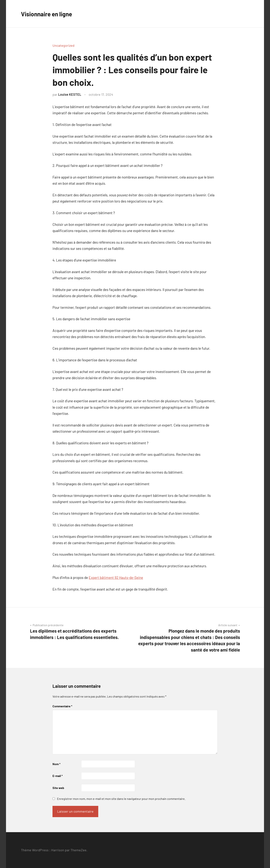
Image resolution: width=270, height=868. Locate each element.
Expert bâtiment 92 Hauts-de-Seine (116, 578)
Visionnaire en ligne (50, 14)
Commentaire (62, 706)
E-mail (58, 776)
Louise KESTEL (70, 94)
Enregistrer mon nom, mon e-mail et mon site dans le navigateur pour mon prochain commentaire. (121, 799)
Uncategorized (63, 45)
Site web (58, 788)
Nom (56, 764)
